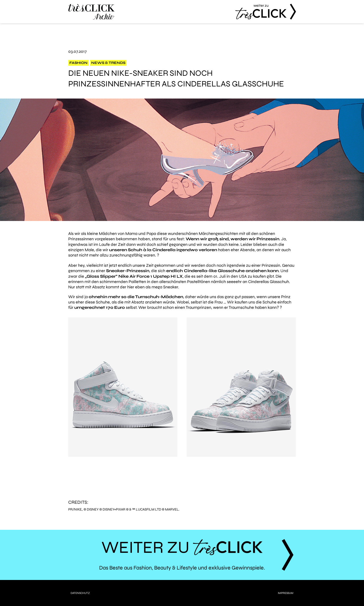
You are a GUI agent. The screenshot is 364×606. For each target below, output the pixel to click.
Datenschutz (80, 593)
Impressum (286, 593)
